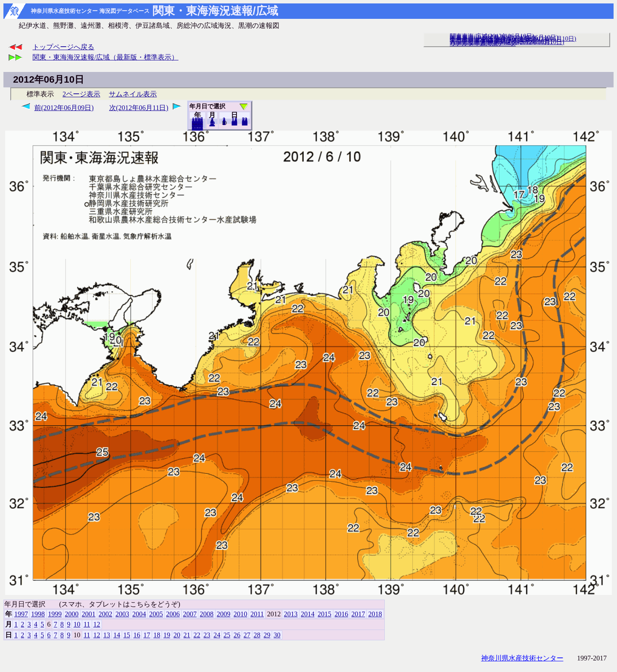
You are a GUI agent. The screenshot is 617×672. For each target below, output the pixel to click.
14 (117, 635)
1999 (55, 614)
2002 (105, 614)
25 (227, 635)
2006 (173, 614)
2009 (224, 614)
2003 (122, 614)
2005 (156, 614)
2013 (291, 614)
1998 (38, 614)
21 (187, 635)
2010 (240, 614)
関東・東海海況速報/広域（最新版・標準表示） (105, 57)
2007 (190, 614)
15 (127, 635)
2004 (139, 614)
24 (217, 635)
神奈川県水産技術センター (522, 658)
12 (212, 124)
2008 (207, 614)
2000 (72, 614)
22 (197, 635)
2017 (358, 614)
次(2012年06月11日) (139, 108)
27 (247, 635)
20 (235, 123)
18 (157, 635)
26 (237, 635)
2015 (324, 614)
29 (267, 635)
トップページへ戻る (63, 47)
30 (245, 123)
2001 (89, 614)
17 (147, 635)
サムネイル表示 (133, 94)
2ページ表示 (81, 94)
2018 (198, 128)
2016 (341, 614)
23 (207, 635)
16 (137, 635)
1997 (21, 614)
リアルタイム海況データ (483, 43)
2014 (308, 614)
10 (77, 624)
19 (167, 635)
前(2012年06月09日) (64, 108)
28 (257, 635)
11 (87, 624)
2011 (257, 614)
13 (107, 635)
